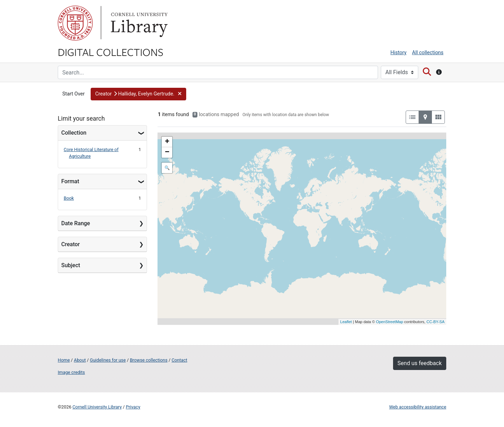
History (399, 53)
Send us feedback (420, 363)
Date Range (76, 223)
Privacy (133, 407)
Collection (74, 133)
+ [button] (167, 142)
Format (70, 181)
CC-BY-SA (435, 322)
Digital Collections (111, 52)
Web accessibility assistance (418, 407)
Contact (179, 360)
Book (69, 198)
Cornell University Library (97, 407)
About (80, 360)
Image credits (71, 372)
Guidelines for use (108, 360)
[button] (138, 94)
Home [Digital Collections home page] (64, 360)
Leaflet (346, 322)
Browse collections (149, 360)
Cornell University (75, 23)
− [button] (167, 152)
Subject (71, 265)
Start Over (73, 94)
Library (138, 23)
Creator (71, 244)
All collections (428, 53)
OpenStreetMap (390, 322)
